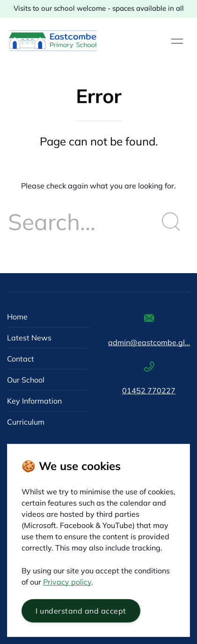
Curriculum (26, 422)
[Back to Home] (53, 41)
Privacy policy (67, 582)
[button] (177, 41)
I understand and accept (81, 611)
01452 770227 (149, 391)
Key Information (34, 401)
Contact (21, 359)
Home (17, 317)
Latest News (29, 338)
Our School (26, 380)
